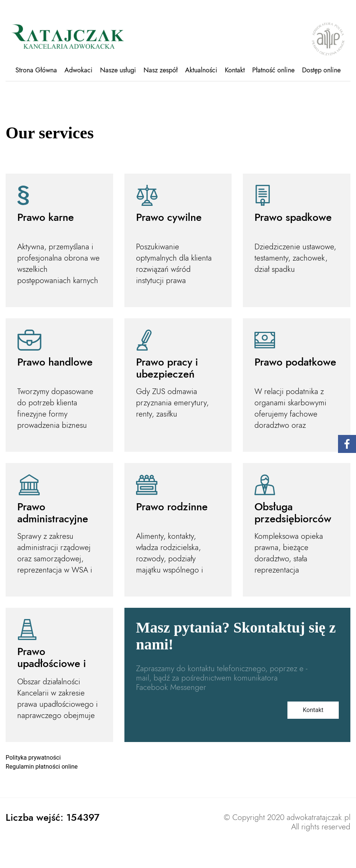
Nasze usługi (118, 70)
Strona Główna (36, 70)
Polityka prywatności (33, 758)
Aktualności (201, 70)
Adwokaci (79, 70)
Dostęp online (321, 70)
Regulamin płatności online (42, 767)
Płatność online (273, 70)
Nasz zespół (161, 70)
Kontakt (235, 70)
